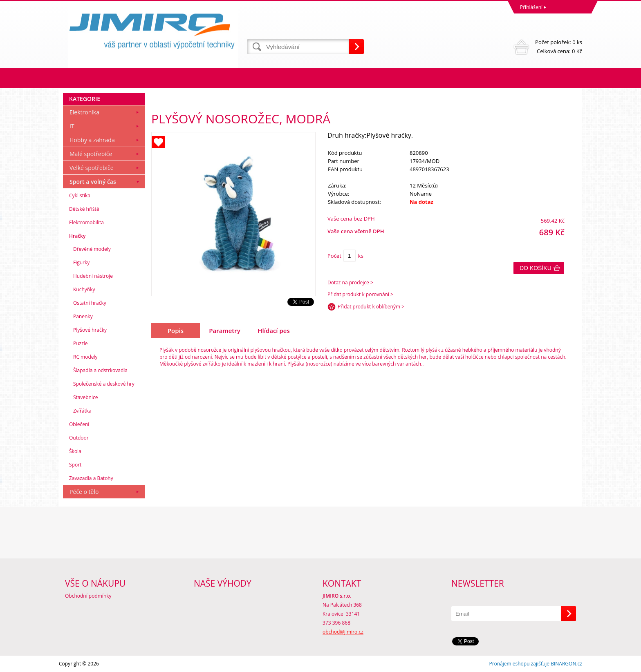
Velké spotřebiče (92, 168)
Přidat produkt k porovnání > (360, 294)
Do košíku (536, 268)
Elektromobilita (86, 222)
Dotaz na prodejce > (350, 282)
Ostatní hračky (90, 303)
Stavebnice (85, 397)
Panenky (83, 316)
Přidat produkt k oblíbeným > (371, 307)
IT (72, 126)
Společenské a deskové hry (104, 384)
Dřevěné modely (92, 249)
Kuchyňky (84, 289)
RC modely (85, 357)
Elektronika (84, 112)
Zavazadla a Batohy (91, 478)
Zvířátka (82, 411)
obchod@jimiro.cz (343, 632)
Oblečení (79, 424)
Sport (75, 465)
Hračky (77, 236)
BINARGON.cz (566, 664)
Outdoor (79, 438)
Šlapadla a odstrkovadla (100, 370)
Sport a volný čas (93, 182)
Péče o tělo (84, 492)
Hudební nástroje (93, 276)
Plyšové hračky (90, 330)
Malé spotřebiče (91, 154)
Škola (75, 451)
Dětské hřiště (84, 209)
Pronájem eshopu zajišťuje (519, 664)
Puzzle (81, 343)
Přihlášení (531, 7)
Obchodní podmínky (88, 596)
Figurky (81, 262)
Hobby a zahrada (92, 140)
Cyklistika (80, 195)
